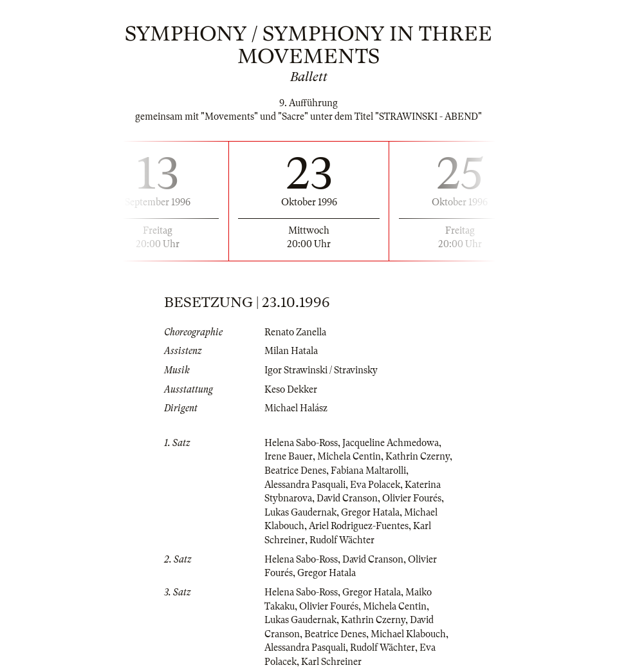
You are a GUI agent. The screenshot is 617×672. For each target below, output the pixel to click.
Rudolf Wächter (342, 540)
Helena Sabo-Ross (301, 443)
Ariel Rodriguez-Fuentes (359, 526)
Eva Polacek (375, 485)
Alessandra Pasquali (305, 485)
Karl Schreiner (331, 662)
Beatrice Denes (295, 471)
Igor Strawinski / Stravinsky (321, 370)
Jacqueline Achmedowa (391, 443)
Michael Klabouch (408, 634)
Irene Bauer (289, 456)
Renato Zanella (295, 332)
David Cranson (347, 498)
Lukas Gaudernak (300, 512)
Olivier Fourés (412, 498)
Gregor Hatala (370, 512)
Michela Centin (349, 456)
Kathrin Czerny (418, 456)
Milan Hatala (291, 351)
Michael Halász (296, 408)
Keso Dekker (291, 389)
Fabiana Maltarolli (368, 471)
